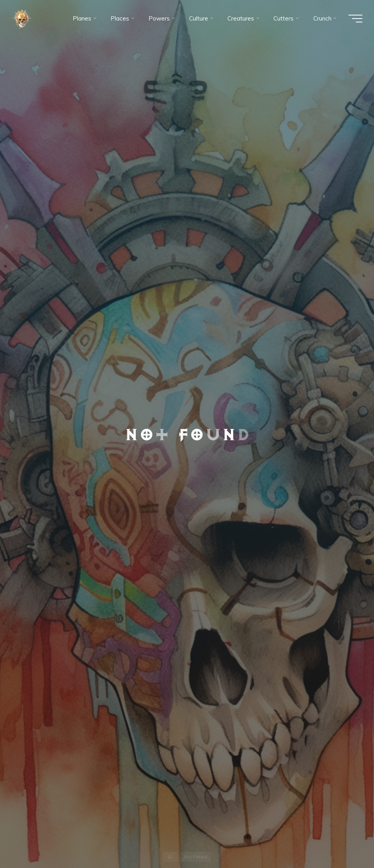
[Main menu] (355, 19)
